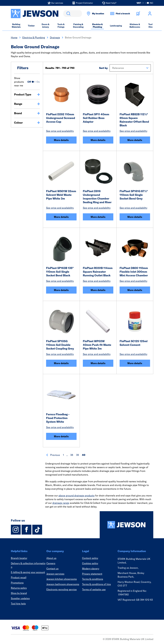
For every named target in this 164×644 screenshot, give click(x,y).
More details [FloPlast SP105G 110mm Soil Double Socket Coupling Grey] (61, 363)
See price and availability (60, 131)
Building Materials (16, 26)
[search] (73, 14)
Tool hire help (18, 604)
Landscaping (116, 26)
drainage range (61, 503)
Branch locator (19, 558)
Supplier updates (20, 598)
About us (51, 558)
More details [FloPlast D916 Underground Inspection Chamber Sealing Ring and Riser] (98, 217)
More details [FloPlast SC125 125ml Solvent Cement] (135, 363)
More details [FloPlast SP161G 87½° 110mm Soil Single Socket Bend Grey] (135, 217)
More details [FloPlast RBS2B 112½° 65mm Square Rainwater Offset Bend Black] (135, 140)
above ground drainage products (76, 496)
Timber (31, 26)
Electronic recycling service (62, 589)
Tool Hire (150, 26)
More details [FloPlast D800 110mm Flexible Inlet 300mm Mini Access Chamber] (135, 290)
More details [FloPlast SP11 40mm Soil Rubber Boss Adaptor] (98, 140)
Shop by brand (19, 593)
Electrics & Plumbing (97, 26)
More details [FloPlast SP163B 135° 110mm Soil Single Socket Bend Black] (61, 290)
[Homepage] (126, 525)
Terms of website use (94, 589)
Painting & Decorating (78, 26)
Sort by (103, 68)
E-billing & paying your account (28, 572)
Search (68, 14)
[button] (130, 68)
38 (72, 455)
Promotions (17, 583)
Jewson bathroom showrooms (63, 584)
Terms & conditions (93, 579)
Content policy (90, 558)
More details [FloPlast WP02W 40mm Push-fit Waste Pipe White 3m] (98, 363)
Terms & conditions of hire (96, 584)
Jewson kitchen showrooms (62, 579)
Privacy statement (92, 574)
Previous (53, 455)
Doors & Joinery (45, 26)
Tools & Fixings (61, 26)
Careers (51, 563)
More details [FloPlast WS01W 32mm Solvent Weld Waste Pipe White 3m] (61, 217)
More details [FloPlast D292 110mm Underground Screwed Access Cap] (61, 140)
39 (77, 455)
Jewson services (55, 574)
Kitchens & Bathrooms (135, 26)
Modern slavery (91, 569)
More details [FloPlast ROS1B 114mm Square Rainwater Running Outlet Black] (98, 290)
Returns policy (19, 588)
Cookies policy (90, 563)
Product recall (19, 577)
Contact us (52, 569)
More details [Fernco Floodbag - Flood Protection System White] (61, 436)
